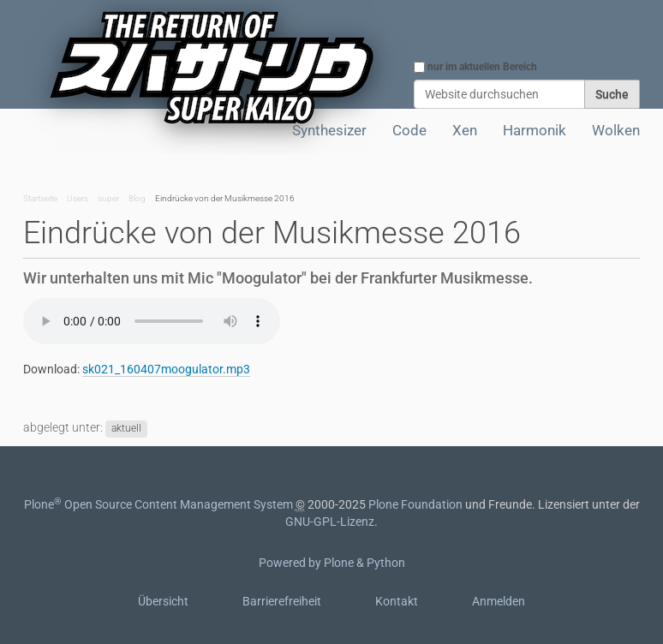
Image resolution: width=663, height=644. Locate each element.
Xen (465, 130)
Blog (137, 198)
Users (78, 198)
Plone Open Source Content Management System (158, 504)
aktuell (126, 428)
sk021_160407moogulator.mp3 (166, 369)
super (108, 198)
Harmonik (535, 130)
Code (409, 130)
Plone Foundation (415, 504)
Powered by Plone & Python (332, 563)
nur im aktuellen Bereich (482, 67)
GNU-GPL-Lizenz (330, 522)
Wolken (616, 130)
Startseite (40, 198)
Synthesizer (329, 130)
